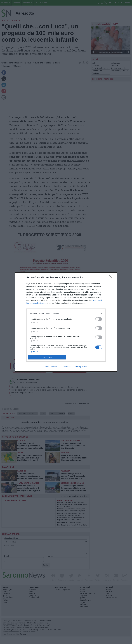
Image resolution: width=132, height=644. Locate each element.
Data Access (66, 367)
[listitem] (66, 313)
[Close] (112, 278)
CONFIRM (47, 357)
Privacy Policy (81, 367)
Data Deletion (51, 367)
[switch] (99, 319)
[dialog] (66, 322)
